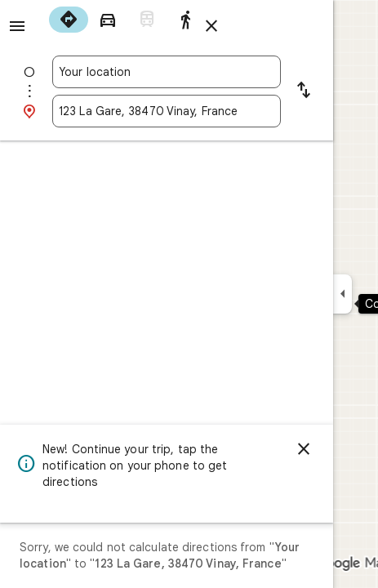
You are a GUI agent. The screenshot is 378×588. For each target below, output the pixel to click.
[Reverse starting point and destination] (304, 91)
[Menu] (17, 26)
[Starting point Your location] (167, 72)
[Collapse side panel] (342, 294)
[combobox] (167, 72)
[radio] (69, 20)
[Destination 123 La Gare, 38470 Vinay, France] (167, 111)
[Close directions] (211, 26)
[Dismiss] (304, 449)
